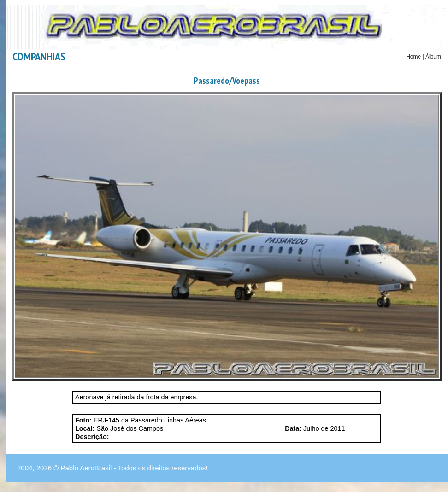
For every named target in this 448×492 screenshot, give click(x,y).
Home (413, 57)
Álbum (433, 57)
